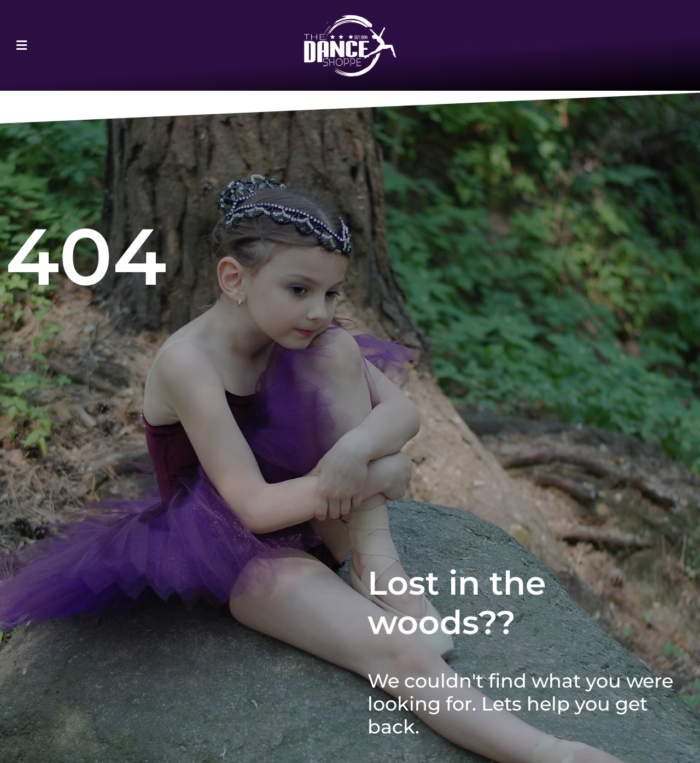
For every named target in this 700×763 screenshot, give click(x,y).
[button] (51, 45)
